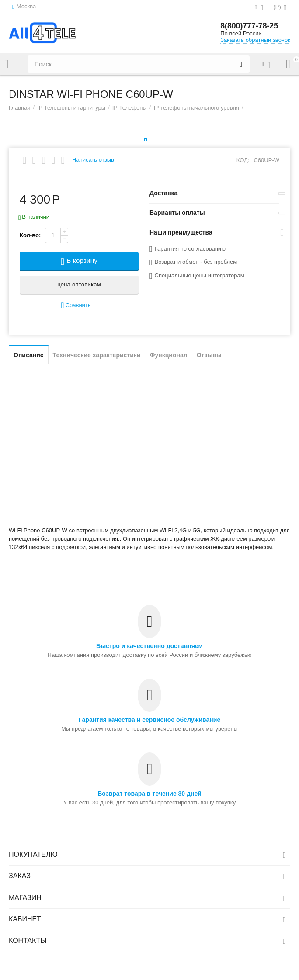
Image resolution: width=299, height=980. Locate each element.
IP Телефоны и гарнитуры (71, 108)
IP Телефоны (130, 108)
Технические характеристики (97, 355)
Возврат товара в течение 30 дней (149, 794)
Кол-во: (30, 235)
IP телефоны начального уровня (196, 108)
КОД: (243, 160)
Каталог (7, 64)
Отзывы (209, 355)
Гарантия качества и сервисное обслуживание (149, 720)
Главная (20, 108)
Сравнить (76, 305)
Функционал (168, 355)
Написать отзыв (93, 160)
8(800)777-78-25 (250, 26)
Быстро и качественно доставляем (149, 646)
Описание (29, 355)
